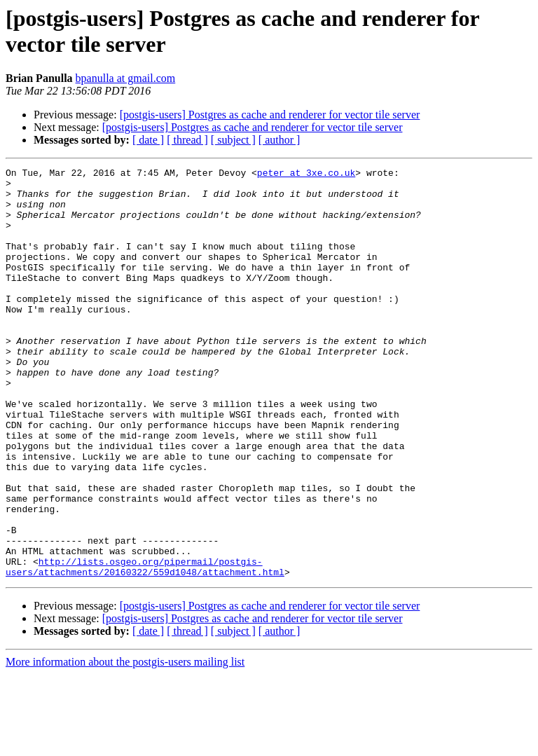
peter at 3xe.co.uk (306, 174)
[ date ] (148, 140)
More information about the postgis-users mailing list (125, 744)
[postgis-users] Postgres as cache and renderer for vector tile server (270, 115)
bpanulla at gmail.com (126, 78)
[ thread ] (187, 140)
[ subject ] (233, 140)
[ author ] (280, 140)
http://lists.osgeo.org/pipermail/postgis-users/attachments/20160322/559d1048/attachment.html (145, 647)
